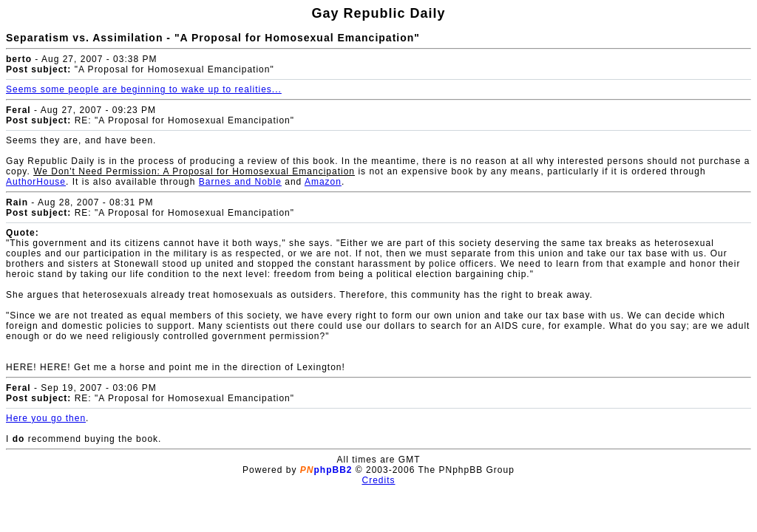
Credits (378, 480)
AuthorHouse (36, 182)
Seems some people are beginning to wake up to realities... (144, 89)
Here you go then (46, 418)
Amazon (323, 182)
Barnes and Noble (240, 182)
